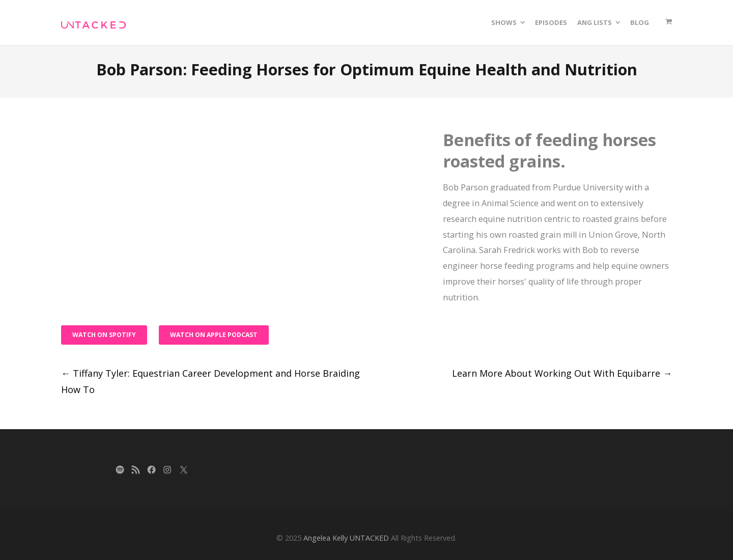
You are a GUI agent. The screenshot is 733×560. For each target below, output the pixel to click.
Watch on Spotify (104, 335)
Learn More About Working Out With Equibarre (562, 373)
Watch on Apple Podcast (214, 335)
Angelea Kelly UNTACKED (346, 538)
